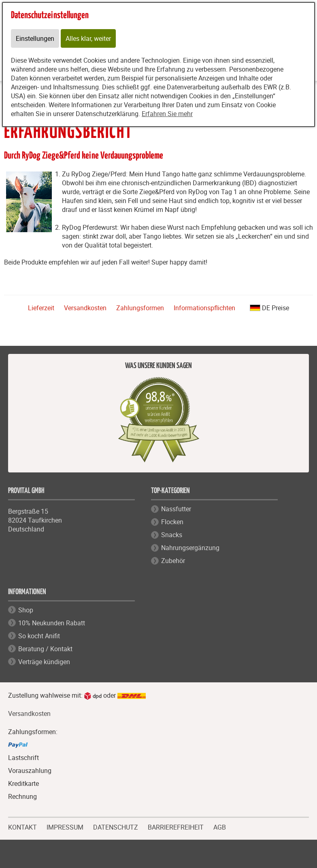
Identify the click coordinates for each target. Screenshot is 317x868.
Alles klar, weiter (88, 38)
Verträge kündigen (44, 662)
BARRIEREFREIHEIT (176, 826)
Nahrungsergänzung (190, 548)
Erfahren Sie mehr (167, 114)
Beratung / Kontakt (45, 649)
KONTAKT (22, 826)
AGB (220, 827)
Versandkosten (85, 308)
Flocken (172, 522)
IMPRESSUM (65, 826)
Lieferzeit (41, 308)
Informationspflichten (204, 308)
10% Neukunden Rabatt (52, 623)
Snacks (172, 535)
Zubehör (173, 561)
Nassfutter (176, 509)
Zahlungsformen (140, 308)
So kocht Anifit (39, 636)
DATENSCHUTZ (116, 826)
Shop (26, 610)
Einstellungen (35, 38)
